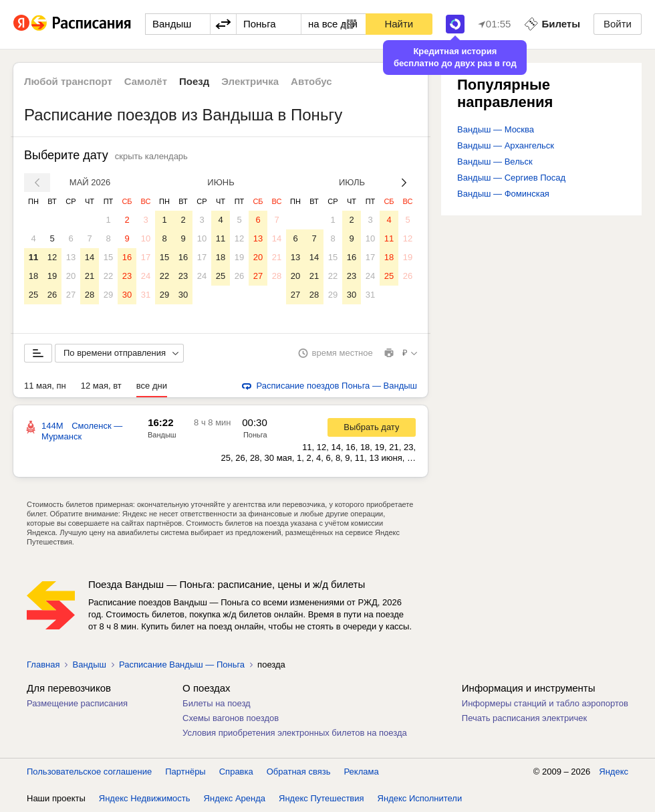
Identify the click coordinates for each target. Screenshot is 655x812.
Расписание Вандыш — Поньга (182, 665)
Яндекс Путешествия (321, 798)
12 (52, 257)
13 (71, 257)
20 (71, 276)
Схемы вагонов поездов (231, 718)
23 (127, 276)
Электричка (250, 81)
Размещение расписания (77, 703)
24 (146, 276)
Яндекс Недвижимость (145, 798)
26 (52, 295)
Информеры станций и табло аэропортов (545, 703)
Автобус (311, 81)
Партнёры (185, 772)
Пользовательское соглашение (89, 772)
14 (90, 257)
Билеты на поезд (217, 703)
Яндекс (614, 772)
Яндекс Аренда (235, 798)
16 (127, 257)
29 (108, 295)
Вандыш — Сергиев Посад (511, 178)
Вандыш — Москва (496, 129)
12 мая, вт (101, 386)
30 (127, 295)
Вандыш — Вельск (495, 162)
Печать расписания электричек (524, 718)
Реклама (362, 772)
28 (90, 295)
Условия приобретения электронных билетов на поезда (295, 733)
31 (146, 295)
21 (90, 276)
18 (33, 276)
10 (146, 238)
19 (52, 276)
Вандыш (162, 435)
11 (33, 257)
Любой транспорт (68, 81)
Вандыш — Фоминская (503, 194)
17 (146, 257)
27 (71, 295)
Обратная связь (299, 772)
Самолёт (146, 81)
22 (108, 276)
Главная (43, 665)
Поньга (255, 435)
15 (108, 257)
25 (33, 295)
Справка (236, 772)
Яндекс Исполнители (420, 798)
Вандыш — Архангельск (506, 145)
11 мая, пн (45, 386)
